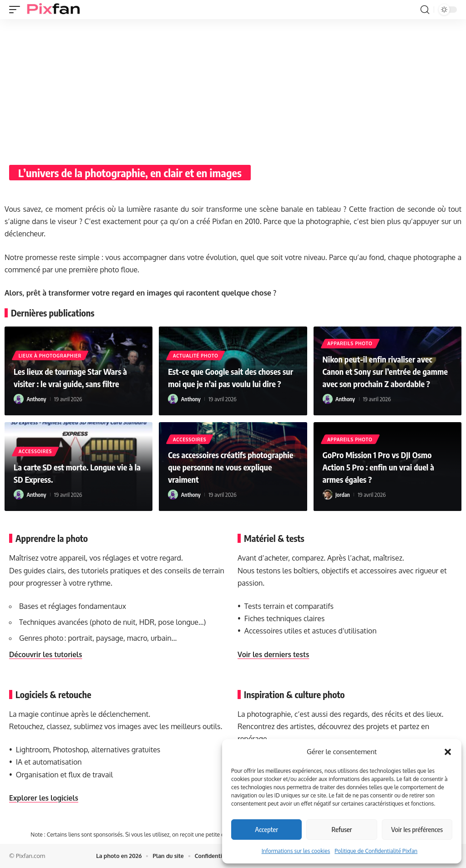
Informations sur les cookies (296, 851)
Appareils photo (351, 332)
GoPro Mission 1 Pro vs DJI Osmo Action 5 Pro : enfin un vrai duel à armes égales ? (384, 467)
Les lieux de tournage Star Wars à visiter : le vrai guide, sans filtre (76, 377)
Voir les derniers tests (275, 654)
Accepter (266, 829)
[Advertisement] (233, 87)
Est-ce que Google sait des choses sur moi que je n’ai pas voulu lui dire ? (230, 371)
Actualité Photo (196, 344)
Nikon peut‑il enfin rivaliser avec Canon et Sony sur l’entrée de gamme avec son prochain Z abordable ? (383, 365)
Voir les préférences (417, 829)
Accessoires (36, 451)
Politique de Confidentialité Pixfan (376, 851)
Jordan (343, 495)
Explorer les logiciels (45, 798)
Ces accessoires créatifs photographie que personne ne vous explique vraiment (225, 467)
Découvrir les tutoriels (47, 654)
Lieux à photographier (51, 356)
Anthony (37, 399)
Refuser (342, 829)
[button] (448, 752)
